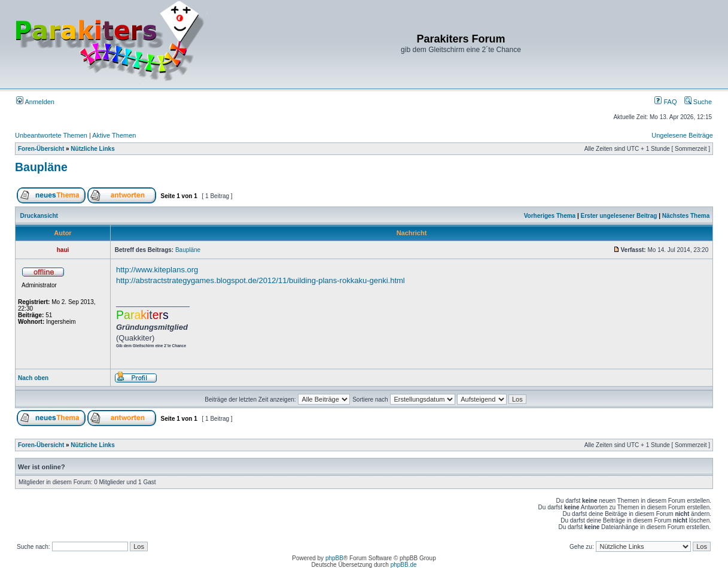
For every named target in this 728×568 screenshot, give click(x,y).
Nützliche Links (92, 149)
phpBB (334, 558)
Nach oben (33, 378)
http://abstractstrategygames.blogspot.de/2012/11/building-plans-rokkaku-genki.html (261, 280)
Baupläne (41, 167)
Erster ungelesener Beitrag (619, 216)
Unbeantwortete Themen (51, 135)
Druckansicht (39, 216)
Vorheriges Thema (550, 216)
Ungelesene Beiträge (682, 135)
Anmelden (35, 102)
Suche (698, 102)
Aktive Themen (114, 135)
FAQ (665, 102)
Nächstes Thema (686, 216)
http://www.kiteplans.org (157, 270)
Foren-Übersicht (41, 149)
